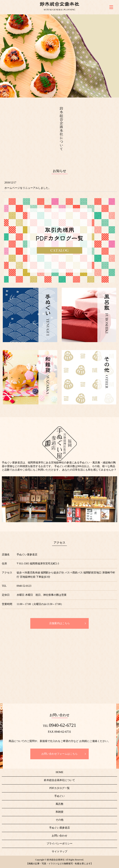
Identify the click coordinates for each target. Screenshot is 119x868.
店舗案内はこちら (59, 623)
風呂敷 (59, 804)
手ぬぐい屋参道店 (59, 828)
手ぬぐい (59, 796)
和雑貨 (59, 812)
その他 (59, 820)
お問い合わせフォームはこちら (59, 754)
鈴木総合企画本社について (59, 780)
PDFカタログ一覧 (59, 788)
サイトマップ (59, 852)
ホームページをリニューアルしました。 (28, 188)
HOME (59, 772)
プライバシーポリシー (59, 844)
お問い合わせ (59, 836)
